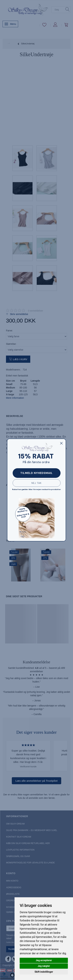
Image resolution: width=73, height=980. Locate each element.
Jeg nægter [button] (44, 966)
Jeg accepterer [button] (44, 960)
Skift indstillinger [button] (44, 972)
